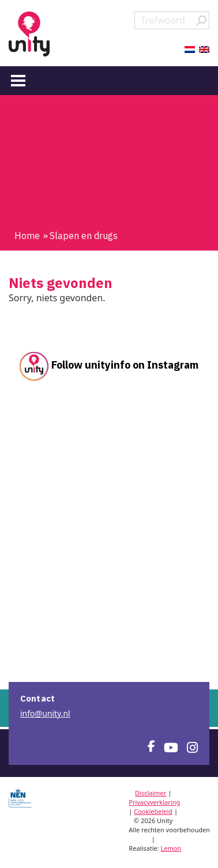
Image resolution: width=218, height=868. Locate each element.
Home (27, 236)
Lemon (171, 848)
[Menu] (18, 80)
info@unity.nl (45, 713)
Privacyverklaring (154, 802)
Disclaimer (151, 793)
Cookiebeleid (153, 811)
